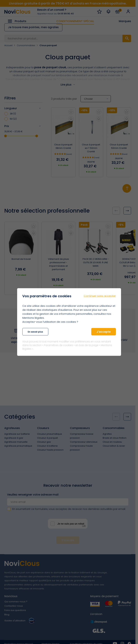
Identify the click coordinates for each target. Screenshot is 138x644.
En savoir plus (35, 332)
